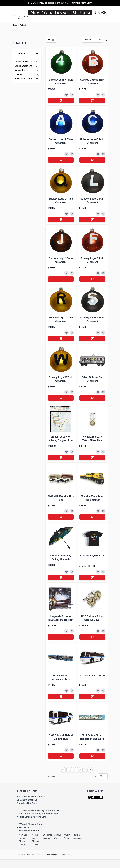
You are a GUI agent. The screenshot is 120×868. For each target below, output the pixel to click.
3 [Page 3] (77, 770)
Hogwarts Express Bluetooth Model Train (61, 618)
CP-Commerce (64, 855)
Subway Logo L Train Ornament (92, 201)
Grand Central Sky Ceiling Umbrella (61, 557)
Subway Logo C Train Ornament (92, 141)
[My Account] (24, 17)
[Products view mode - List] (53, 40)
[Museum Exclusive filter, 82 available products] (27, 62)
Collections (24, 25)
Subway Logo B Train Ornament (92, 82)
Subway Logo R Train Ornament (61, 319)
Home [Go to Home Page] (15, 25)
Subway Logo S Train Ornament (92, 319)
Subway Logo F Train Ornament (92, 260)
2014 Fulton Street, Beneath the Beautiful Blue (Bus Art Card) (92, 737)
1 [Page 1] (68, 770)
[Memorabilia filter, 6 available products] (27, 70)
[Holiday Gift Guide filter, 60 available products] (27, 79)
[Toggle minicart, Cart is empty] (29, 18)
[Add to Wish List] (66, 95)
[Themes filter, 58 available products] (27, 74)
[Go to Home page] (68, 12)
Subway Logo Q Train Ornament (61, 201)
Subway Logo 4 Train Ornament (61, 82)
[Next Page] (90, 770)
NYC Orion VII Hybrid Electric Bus (61, 737)
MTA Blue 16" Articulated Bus (61, 677)
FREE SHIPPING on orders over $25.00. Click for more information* (60, 3)
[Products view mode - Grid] (49, 40)
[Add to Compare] (72, 95)
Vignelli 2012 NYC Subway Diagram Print (61, 439)
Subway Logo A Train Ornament (61, 141)
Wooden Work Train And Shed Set (92, 498)
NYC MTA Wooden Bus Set (61, 498)
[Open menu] (15, 12)
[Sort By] (92, 40)
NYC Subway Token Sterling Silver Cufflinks (92, 618)
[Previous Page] (63, 770)
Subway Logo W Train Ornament (61, 379)
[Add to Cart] (61, 101)
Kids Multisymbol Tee (92, 556)
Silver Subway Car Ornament (92, 379)
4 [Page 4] (81, 770)
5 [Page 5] (85, 770)
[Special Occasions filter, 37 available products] (27, 66)
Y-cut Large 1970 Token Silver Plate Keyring (92, 439)
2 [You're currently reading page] (72, 770)
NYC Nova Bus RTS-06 (92, 676)
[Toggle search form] (19, 18)
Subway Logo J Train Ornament (61, 260)
